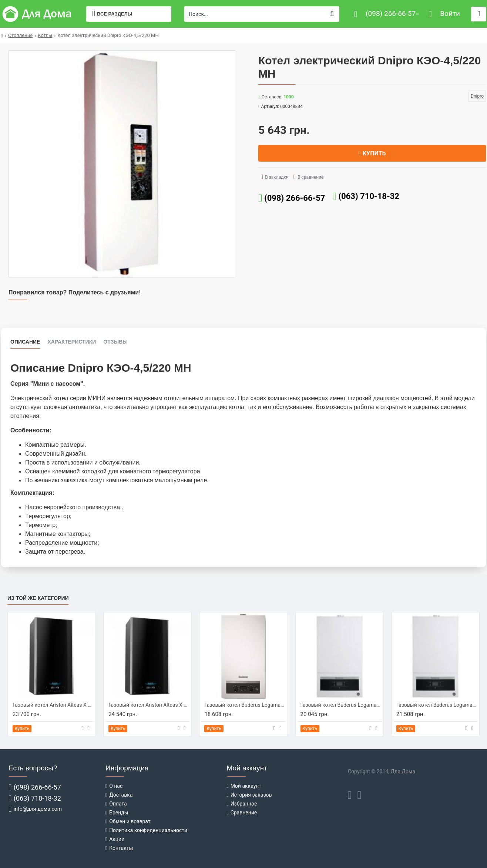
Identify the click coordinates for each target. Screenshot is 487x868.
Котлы (45, 35)
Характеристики (72, 342)
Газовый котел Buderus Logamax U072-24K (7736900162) (437, 705)
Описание (25, 342)
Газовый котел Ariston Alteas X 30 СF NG (149, 705)
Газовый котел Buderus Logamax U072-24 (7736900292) (341, 705)
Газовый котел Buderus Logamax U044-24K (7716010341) (245, 705)
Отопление (20, 35)
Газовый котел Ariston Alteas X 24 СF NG (53, 705)
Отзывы (115, 342)
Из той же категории (38, 598)
